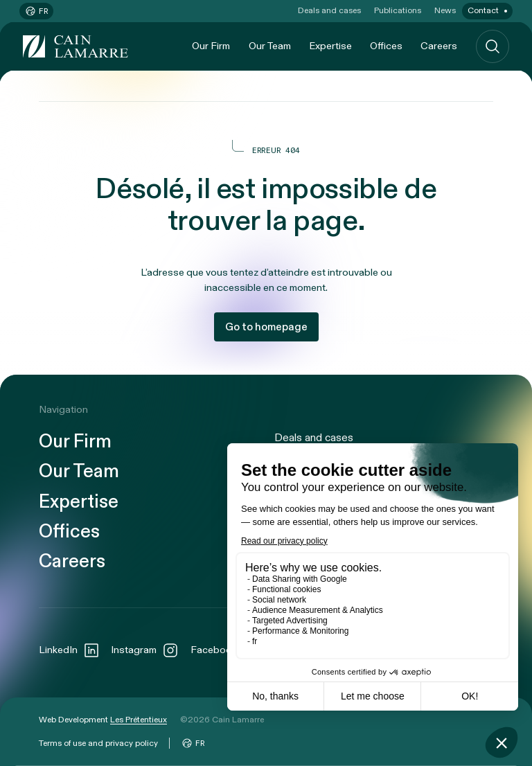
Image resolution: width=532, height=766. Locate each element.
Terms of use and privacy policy (98, 743)
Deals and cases (329, 10)
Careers (439, 46)
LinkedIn (69, 650)
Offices (386, 46)
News (445, 10)
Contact (483, 10)
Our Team (270, 46)
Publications (398, 10)
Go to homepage (266, 327)
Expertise (330, 46)
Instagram (145, 650)
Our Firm (211, 46)
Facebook (225, 650)
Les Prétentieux (139, 720)
